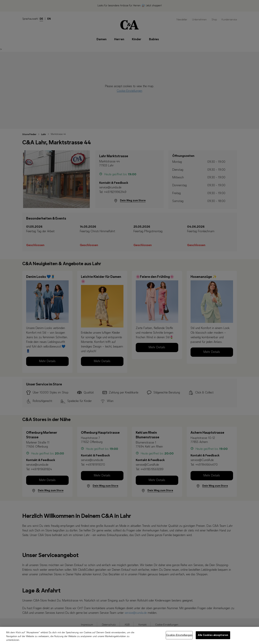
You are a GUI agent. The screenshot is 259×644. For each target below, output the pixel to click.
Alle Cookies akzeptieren (213, 638)
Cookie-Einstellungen (179, 638)
